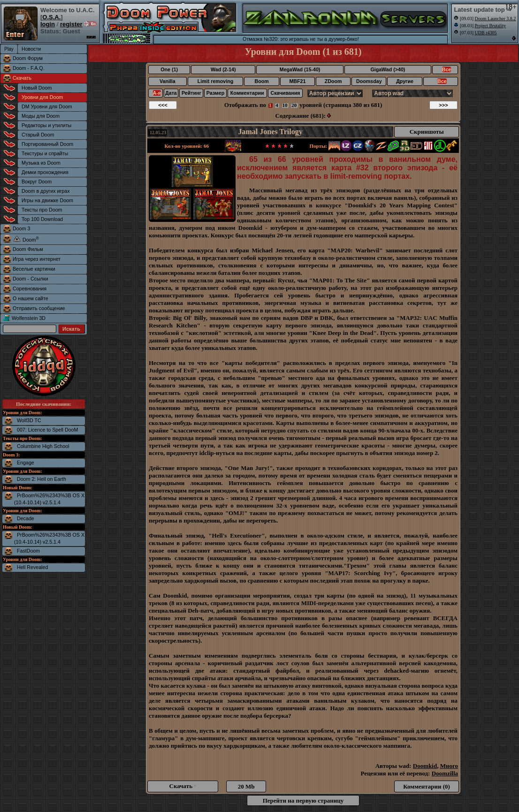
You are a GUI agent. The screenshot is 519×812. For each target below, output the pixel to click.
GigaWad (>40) (388, 69)
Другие (405, 81)
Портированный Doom (47, 144)
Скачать (22, 78)
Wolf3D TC (29, 420)
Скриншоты (427, 132)
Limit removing (215, 81)
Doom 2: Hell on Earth (42, 479)
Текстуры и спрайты (45, 153)
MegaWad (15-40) (300, 69)
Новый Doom (37, 88)
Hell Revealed (32, 567)
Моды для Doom (41, 116)
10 (285, 105)
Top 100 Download (42, 219)
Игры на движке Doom (47, 200)
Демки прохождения (45, 172)
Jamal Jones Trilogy (271, 132)
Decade (26, 518)
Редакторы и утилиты (46, 125)
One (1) (169, 69)
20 (294, 105)
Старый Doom (38, 135)
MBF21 (297, 81)
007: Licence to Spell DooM (47, 430)
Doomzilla (445, 773)
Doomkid (425, 766)
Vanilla (168, 81)
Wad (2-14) (223, 69)
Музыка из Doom (41, 163)
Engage (26, 463)
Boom (261, 81)
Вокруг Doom (37, 182)
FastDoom (28, 551)
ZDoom (333, 81)
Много (449, 766)
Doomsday (369, 81)
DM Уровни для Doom (47, 106)
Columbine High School (43, 446)
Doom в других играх (46, 191)
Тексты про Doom (42, 210)
